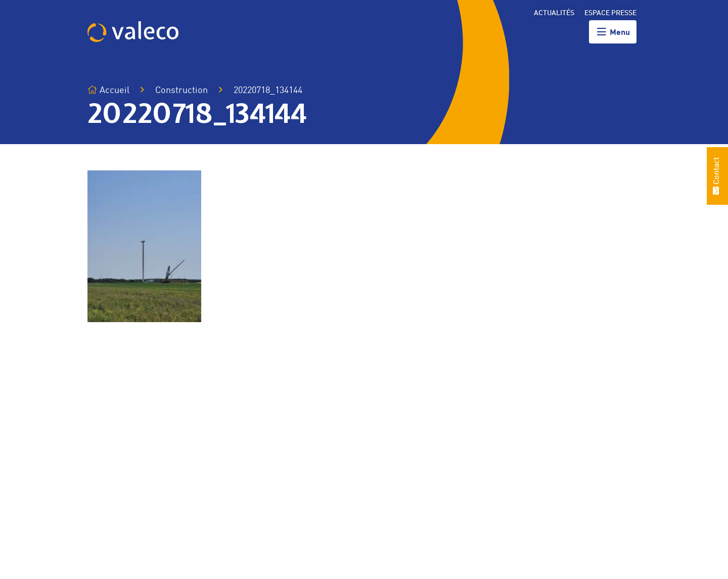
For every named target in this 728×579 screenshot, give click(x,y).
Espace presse (610, 13)
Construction (181, 91)
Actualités (554, 13)
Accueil (108, 90)
